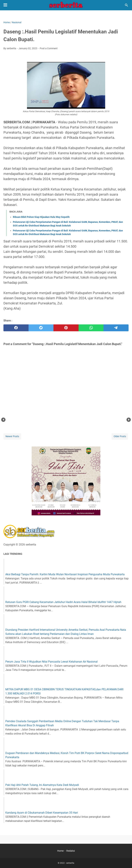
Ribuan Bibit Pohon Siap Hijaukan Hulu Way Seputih (41, 217)
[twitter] (41, 328)
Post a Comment (49, 48)
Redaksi (71, 851)
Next (129, 420)
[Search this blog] (126, 5)
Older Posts (120, 436)
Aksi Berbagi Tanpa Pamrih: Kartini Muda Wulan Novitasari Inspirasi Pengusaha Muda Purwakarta (65, 574)
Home (60, 851)
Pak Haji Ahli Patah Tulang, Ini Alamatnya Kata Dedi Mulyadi (42, 785)
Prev (3, 420)
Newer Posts (12, 436)
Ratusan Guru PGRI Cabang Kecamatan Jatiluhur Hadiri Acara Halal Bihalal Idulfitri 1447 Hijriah (63, 602)
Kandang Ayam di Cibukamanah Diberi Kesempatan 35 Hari (42, 813)
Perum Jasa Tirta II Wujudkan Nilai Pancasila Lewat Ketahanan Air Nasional (51, 662)
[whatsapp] (91, 328)
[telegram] (116, 328)
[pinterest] (66, 328)
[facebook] (16, 328)
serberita (70, 863)
